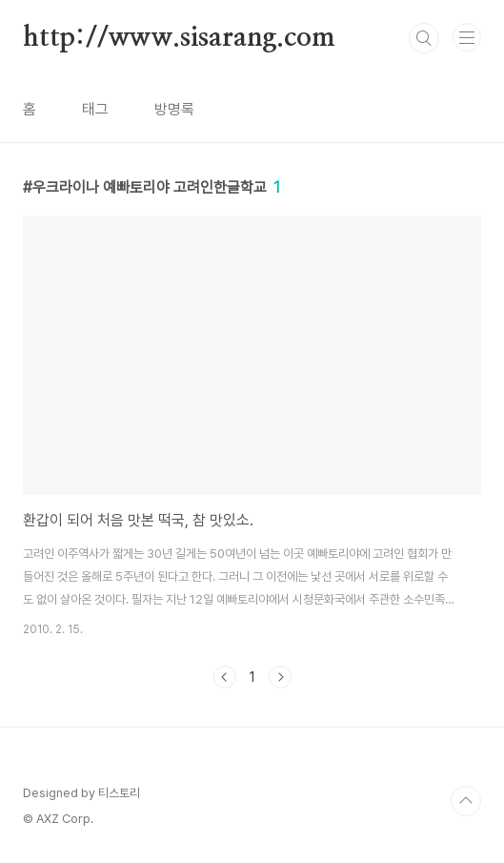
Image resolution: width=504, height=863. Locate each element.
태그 (95, 109)
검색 (424, 38)
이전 (225, 677)
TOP (466, 801)
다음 (280, 677)
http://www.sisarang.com (179, 38)
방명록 (174, 109)
